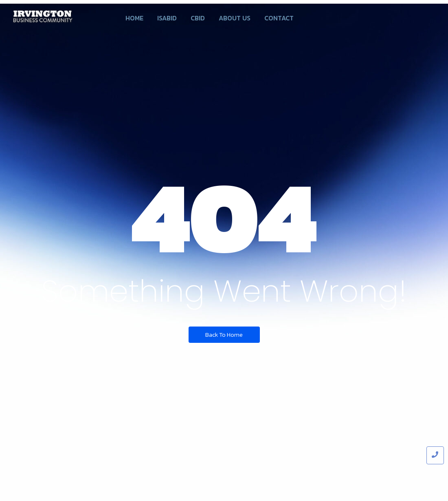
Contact (279, 18)
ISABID (167, 18)
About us (235, 18)
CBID (198, 18)
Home (134, 18)
